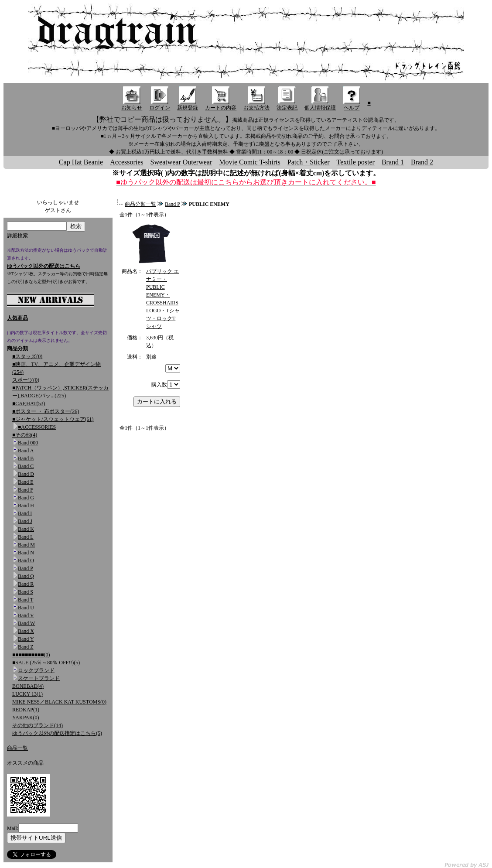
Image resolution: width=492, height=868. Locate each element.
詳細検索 (17, 236)
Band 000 (28, 443)
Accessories (126, 162)
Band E (26, 482)
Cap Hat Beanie (81, 162)
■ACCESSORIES (37, 427)
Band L (26, 537)
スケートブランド (39, 678)
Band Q (26, 576)
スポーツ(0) (26, 380)
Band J (25, 521)
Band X (26, 631)
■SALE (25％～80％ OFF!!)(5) (46, 663)
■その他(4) (25, 435)
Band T (26, 600)
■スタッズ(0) (27, 356)
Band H (26, 506)
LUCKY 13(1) (27, 694)
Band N (26, 553)
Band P (26, 568)
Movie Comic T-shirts (249, 162)
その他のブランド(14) (38, 725)
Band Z (26, 647)
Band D (26, 474)
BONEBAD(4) (28, 686)
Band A (26, 451)
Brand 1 (393, 162)
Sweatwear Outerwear (181, 162)
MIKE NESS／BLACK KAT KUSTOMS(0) (59, 702)
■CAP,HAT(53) (29, 403)
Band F (26, 490)
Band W (26, 623)
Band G (26, 498)
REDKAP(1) (26, 710)
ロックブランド (36, 670)
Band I (25, 513)
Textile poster (356, 162)
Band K (26, 529)
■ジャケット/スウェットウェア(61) (53, 419)
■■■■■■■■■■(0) (31, 655)
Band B (26, 458)
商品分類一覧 (140, 204)
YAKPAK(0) (26, 718)
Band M (26, 545)
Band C (26, 466)
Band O (26, 560)
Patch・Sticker (309, 162)
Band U (26, 608)
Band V (26, 615)
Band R (26, 584)
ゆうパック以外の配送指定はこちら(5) (57, 733)
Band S (26, 592)
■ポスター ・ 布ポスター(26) (46, 411)
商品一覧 (17, 748)
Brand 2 (422, 162)
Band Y (26, 639)
